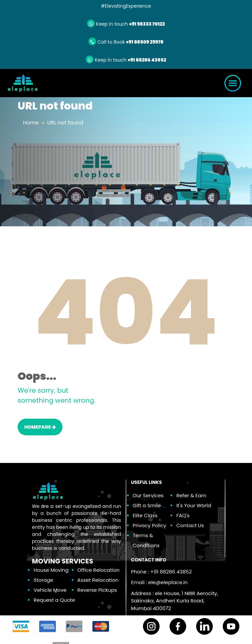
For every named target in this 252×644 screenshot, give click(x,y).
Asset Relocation (98, 580)
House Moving (51, 570)
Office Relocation (99, 570)
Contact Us (190, 525)
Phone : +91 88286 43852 (161, 572)
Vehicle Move (50, 590)
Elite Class (145, 515)
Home (31, 123)
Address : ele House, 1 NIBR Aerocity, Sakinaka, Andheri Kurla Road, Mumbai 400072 (175, 601)
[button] (21, 626)
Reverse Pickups (97, 590)
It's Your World (194, 505)
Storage (43, 580)
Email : (159, 582)
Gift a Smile (147, 505)
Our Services (148, 495)
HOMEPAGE (40, 427)
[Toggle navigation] (233, 83)
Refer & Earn (191, 495)
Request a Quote (54, 600)
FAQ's (183, 515)
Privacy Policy (149, 525)
